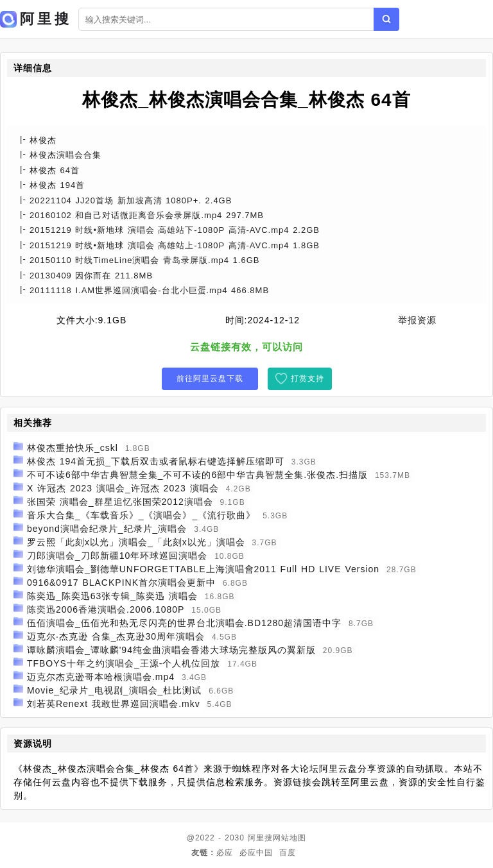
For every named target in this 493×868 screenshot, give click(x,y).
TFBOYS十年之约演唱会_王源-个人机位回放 (124, 663)
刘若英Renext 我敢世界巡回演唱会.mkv (114, 704)
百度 (288, 853)
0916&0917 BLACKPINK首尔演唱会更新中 (121, 583)
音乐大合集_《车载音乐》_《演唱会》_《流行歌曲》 (141, 515)
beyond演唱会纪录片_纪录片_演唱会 (107, 529)
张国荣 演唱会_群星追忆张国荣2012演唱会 (120, 502)
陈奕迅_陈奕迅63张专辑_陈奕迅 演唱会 (112, 596)
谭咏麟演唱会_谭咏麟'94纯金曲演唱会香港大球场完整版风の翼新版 (171, 650)
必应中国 (256, 853)
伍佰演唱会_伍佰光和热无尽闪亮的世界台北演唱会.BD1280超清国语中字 (184, 623)
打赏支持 (307, 379)
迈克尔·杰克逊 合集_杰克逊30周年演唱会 (116, 636)
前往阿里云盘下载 (210, 379)
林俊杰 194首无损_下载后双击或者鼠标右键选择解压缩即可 (156, 461)
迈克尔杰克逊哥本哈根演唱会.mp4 (101, 677)
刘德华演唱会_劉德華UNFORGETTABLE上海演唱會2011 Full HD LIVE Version (203, 569)
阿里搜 (260, 838)
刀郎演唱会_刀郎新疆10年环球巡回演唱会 (117, 556)
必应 (225, 853)
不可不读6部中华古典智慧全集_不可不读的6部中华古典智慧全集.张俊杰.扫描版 (197, 475)
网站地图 (290, 838)
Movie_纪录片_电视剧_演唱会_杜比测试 (115, 690)
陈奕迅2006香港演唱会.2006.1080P (106, 609)
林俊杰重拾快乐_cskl (73, 448)
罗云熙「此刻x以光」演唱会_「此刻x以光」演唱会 (136, 542)
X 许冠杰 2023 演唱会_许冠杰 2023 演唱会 (123, 488)
